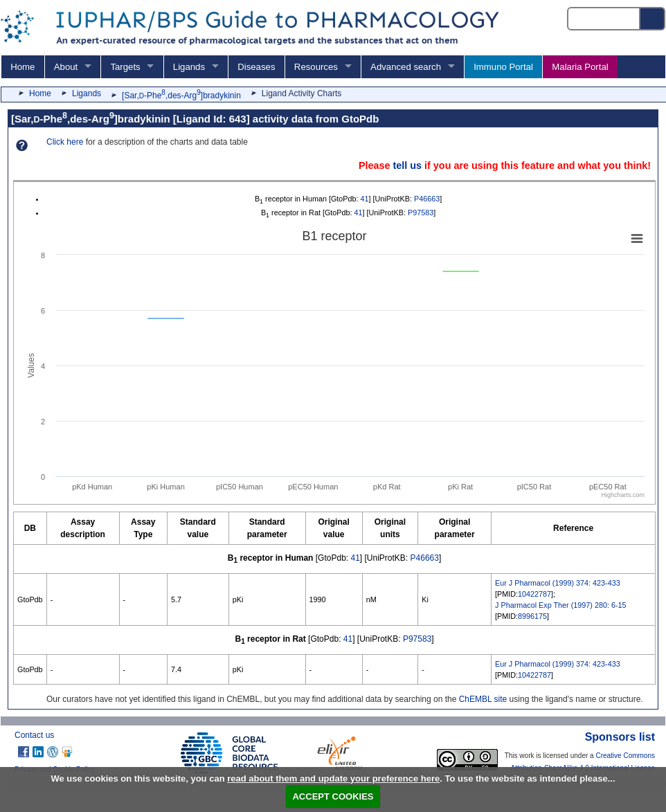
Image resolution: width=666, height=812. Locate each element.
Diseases (256, 67)
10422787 (534, 594)
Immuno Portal (503, 67)
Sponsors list (620, 737)
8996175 (532, 616)
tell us (407, 165)
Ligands (189, 67)
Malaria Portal (580, 67)
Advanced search (406, 67)
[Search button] (653, 19)
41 (365, 199)
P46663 (427, 199)
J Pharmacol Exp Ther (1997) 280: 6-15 (560, 605)
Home (22, 67)
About (66, 67)
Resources (316, 67)
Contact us (34, 735)
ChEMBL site (483, 699)
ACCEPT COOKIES (333, 796)
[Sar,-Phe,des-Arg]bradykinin (181, 96)
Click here (65, 142)
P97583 (421, 213)
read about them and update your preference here (333, 778)
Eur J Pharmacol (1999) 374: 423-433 (558, 583)
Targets (125, 67)
